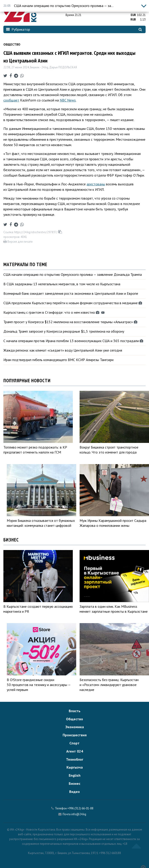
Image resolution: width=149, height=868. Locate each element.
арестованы (96, 184)
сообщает (11, 100)
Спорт (74, 743)
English (75, 775)
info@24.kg (79, 814)
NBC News (68, 100)
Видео (74, 792)
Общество (12, 44)
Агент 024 (75, 751)
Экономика (75, 727)
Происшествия (75, 735)
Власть (75, 711)
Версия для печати (18, 242)
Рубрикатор (18, 29)
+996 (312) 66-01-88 (80, 808)
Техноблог (75, 759)
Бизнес (74, 783)
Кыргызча (75, 767)
